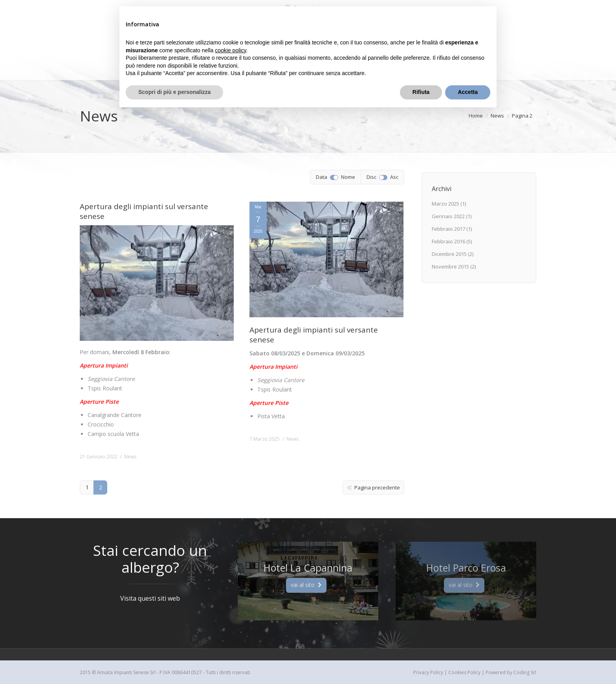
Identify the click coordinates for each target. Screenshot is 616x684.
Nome (348, 177)
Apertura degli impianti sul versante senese (144, 211)
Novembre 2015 (450, 267)
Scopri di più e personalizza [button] (174, 92)
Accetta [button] (468, 92)
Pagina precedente (377, 487)
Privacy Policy (428, 672)
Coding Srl (525, 672)
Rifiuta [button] (421, 92)
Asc (394, 177)
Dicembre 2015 (449, 254)
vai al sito (306, 585)
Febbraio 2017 (448, 229)
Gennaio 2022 (448, 216)
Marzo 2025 (445, 204)
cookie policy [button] (230, 50)
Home (476, 116)
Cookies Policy (464, 672)
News (130, 457)
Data (322, 177)
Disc (371, 177)
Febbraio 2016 (448, 241)
